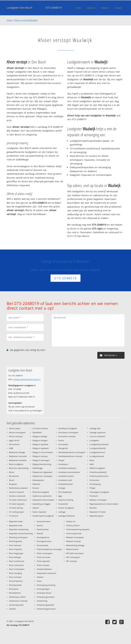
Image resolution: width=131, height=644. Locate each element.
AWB (11, 448)
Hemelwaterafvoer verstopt (70, 456)
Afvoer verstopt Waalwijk (26, 20)
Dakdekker (37, 432)
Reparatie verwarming (19, 529)
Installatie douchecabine (69, 472)
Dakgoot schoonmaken (43, 452)
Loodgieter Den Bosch (20, 8)
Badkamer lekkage (17, 452)
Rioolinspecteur (16, 581)
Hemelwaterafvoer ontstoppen (72, 452)
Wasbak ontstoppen (75, 537)
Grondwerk (63, 444)
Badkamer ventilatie (18, 460)
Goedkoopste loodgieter (43, 516)
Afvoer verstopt (16, 436)
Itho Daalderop (65, 492)
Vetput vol (71, 521)
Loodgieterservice (97, 452)
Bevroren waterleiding (19, 468)
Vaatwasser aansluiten (47, 573)
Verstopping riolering (46, 585)
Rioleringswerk (15, 541)
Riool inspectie (15, 549)
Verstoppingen (43, 589)
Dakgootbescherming (42, 464)
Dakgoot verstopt (40, 456)
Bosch (12, 480)
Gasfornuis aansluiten (42, 496)
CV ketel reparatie (17, 504)
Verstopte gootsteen (46, 597)
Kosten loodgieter (66, 508)
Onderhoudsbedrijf (98, 472)
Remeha (93, 508)
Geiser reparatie (39, 512)
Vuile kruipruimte (74, 533)
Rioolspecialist (15, 585)
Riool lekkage (15, 557)
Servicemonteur (44, 521)
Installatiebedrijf (65, 484)
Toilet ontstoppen (45, 553)
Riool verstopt (15, 577)
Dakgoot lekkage (40, 436)
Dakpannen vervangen (42, 476)
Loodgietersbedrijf (98, 448)
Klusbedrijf (63, 504)
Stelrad (40, 533)
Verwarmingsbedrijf (45, 605)
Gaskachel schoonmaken (43, 500)
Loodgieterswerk (97, 456)
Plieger (92, 488)
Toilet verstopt (43, 565)
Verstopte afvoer (44, 593)
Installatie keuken (66, 476)
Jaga (60, 496)
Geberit (36, 508)
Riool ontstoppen (17, 569)
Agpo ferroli (14, 440)
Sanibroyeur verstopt (18, 601)
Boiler (12, 472)
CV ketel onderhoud (18, 500)
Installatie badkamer (67, 468)
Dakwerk (36, 484)
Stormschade (42, 545)
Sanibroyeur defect (17, 597)
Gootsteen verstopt (67, 436)
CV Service (14, 516)
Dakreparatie (38, 480)
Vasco (39, 581)
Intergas (62, 488)
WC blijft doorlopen (75, 553)
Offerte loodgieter (97, 468)
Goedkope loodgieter (68, 428)
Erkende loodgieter (41, 492)
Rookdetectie (15, 593)
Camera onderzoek (17, 496)
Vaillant (40, 577)
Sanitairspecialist (16, 605)
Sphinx (40, 525)
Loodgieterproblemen (99, 444)
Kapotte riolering (66, 500)
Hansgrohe (63, 448)
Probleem (94, 496)
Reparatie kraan (16, 521)
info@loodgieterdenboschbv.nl (27, 379)
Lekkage (62, 512)
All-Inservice (14, 444)
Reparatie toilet (16, 525)
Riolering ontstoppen (18, 537)
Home (10, 20)
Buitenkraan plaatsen (18, 488)
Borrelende (14, 476)
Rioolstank (14, 589)
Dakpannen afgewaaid (42, 472)
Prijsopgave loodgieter (99, 492)
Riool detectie (15, 545)
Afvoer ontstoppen (17, 432)
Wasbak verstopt (73, 541)
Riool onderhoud (17, 561)
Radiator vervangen (98, 500)
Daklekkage (38, 468)
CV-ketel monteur (40, 428)
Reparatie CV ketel (97, 512)
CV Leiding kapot (17, 512)
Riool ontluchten (16, 565)
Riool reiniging (15, 573)
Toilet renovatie (44, 557)
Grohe (61, 440)
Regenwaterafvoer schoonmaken (104, 504)
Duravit (36, 488)
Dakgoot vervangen (41, 460)
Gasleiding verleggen (42, 504)
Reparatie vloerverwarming (21, 533)
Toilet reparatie (43, 561)
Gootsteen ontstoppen (68, 432)
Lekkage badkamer (67, 516)
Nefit (92, 464)
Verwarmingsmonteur (46, 609)
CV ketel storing (16, 508)
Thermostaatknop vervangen (49, 549)
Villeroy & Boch (73, 525)
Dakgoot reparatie (40, 444)
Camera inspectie (17, 492)
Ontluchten (95, 480)
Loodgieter (94, 440)
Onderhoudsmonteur (99, 476)
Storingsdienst (43, 537)
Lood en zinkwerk (97, 436)
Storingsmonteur (44, 541)
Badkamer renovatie (18, 456)
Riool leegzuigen (16, 553)
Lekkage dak (95, 428)
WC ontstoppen (73, 557)
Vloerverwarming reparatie (78, 529)
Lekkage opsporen (98, 432)
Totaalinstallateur (44, 569)
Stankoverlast (43, 529)
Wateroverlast (72, 549)
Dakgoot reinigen (40, 440)
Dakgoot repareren (41, 448)
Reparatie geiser (96, 516)
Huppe (61, 460)
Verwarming (42, 601)
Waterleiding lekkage (75, 545)
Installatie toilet (65, 480)
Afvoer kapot (15, 428)
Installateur (63, 464)
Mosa (92, 460)
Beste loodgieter (16, 464)
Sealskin (13, 609)
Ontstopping (95, 484)
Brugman (13, 484)
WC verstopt (72, 561)
